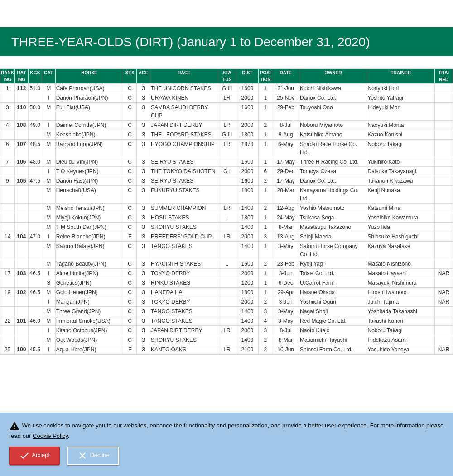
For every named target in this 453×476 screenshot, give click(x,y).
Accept (35, 456)
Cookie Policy (50, 436)
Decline (93, 456)
